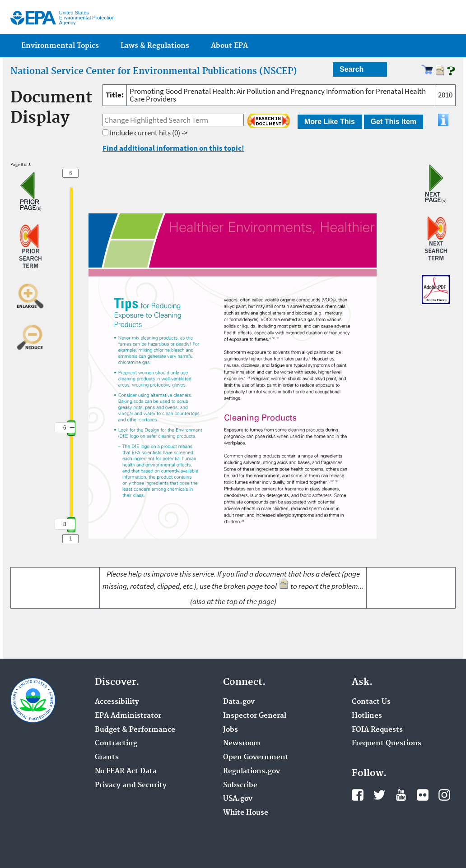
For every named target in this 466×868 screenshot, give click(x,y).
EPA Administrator (128, 716)
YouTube (401, 795)
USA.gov (238, 799)
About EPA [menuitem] (229, 46)
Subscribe (240, 785)
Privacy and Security (131, 785)
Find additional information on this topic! (173, 148)
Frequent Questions (387, 743)
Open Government (256, 757)
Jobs (231, 730)
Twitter (379, 795)
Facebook (358, 795)
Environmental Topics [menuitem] (60, 46)
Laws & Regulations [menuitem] (155, 46)
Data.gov (239, 702)
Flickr (423, 795)
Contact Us (371, 702)
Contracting (116, 743)
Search (352, 69)
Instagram (444, 795)
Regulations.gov (252, 771)
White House (246, 813)
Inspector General (255, 716)
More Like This (330, 122)
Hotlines (367, 716)
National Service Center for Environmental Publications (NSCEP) (154, 71)
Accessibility (117, 702)
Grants (107, 757)
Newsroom (242, 743)
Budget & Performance (135, 730)
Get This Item (394, 122)
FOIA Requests (377, 730)
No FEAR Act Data (126, 771)
